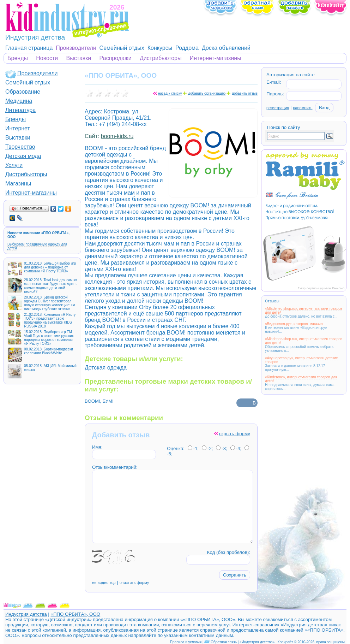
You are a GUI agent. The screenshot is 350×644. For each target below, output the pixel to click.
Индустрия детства (26, 614)
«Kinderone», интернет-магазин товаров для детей (301, 379)
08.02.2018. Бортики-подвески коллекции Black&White (49, 351)
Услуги (14, 165)
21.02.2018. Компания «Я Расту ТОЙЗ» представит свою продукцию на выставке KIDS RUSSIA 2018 (50, 320)
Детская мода (23, 156)
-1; (193, 448)
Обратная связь (224, 642)
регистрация (278, 108)
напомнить (303, 108)
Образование (23, 92)
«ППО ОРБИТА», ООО (75, 614)
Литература (20, 110)
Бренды (18, 58)
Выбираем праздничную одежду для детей (37, 246)
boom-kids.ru (117, 136)
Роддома (187, 48)
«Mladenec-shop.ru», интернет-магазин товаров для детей (304, 311)
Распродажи (116, 58)
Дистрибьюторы (161, 58)
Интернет (18, 128)
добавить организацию (207, 93)
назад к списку (170, 93)
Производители (76, 48)
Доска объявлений (226, 48)
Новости (47, 58)
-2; (207, 448)
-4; (236, 448)
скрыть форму (235, 434)
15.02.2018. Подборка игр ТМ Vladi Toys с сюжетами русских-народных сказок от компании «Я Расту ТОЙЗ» (49, 338)
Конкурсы (160, 48)
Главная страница (29, 48)
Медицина (19, 101)
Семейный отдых (122, 48)
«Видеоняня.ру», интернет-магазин (294, 324)
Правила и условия (186, 642)
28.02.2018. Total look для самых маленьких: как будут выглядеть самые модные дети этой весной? (50, 286)
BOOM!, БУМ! (99, 401)
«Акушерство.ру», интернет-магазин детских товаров (301, 360)
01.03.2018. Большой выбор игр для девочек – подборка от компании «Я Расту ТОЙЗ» (50, 267)
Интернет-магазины (216, 58)
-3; (222, 448)
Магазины (18, 184)
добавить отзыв (245, 93)
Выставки (79, 58)
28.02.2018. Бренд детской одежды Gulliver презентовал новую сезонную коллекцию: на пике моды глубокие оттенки (50, 303)
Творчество (20, 147)
